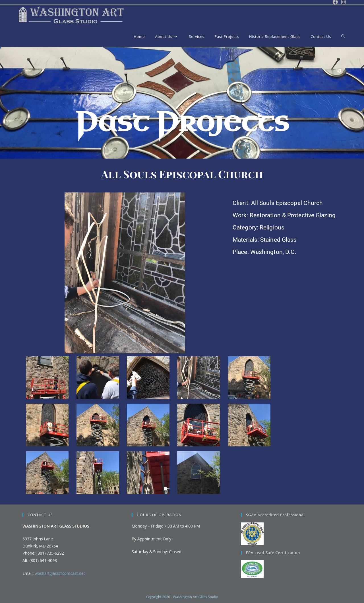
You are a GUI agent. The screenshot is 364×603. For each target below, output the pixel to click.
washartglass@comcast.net (60, 573)
